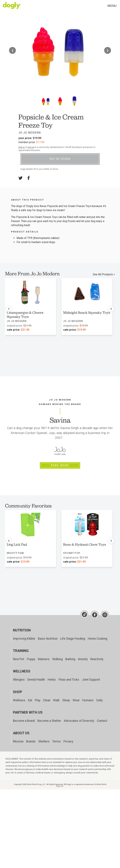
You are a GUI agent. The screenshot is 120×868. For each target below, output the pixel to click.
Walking (57, 659)
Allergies (19, 680)
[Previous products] (9, 309)
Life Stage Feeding (73, 639)
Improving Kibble (24, 639)
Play (38, 700)
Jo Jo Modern (30, 133)
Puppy (31, 659)
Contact (102, 721)
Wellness (19, 700)
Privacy (68, 741)
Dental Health (36, 680)
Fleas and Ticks (69, 680)
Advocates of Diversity (79, 721)
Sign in (22, 147)
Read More (60, 465)
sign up (31, 147)
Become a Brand (24, 721)
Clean (47, 700)
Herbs (52, 680)
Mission (18, 741)
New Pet (19, 659)
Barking (70, 659)
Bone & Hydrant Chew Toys (85, 545)
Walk (56, 700)
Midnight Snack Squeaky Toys (87, 313)
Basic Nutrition (48, 639)
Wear (76, 700)
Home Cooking (98, 639)
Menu (112, 6)
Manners (44, 659)
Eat (30, 700)
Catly (99, 700)
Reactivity (97, 659)
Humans (88, 700)
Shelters (44, 741)
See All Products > (104, 274)
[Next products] (111, 309)
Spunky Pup (72, 553)
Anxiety (83, 659)
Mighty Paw (15, 553)
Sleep (66, 700)
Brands (31, 741)
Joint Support (91, 680)
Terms (57, 741)
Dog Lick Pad (17, 545)
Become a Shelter (49, 721)
